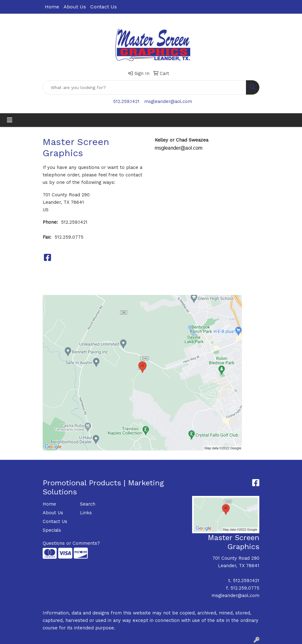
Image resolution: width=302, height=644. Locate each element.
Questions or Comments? (71, 543)
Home (52, 7)
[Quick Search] (144, 87)
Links (86, 513)
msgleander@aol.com (168, 101)
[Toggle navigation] (10, 120)
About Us (75, 7)
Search (88, 504)
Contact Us (104, 7)
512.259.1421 (126, 101)
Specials (52, 530)
